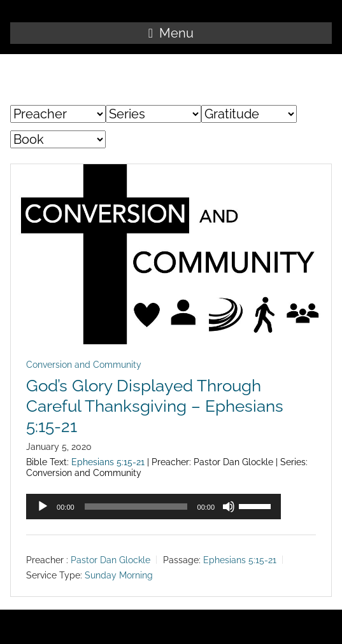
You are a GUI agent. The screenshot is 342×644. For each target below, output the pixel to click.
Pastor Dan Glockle (110, 560)
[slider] (136, 507)
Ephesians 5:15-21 (108, 462)
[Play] (43, 507)
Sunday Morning (119, 575)
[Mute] (229, 507)
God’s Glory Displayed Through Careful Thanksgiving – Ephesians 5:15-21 (155, 406)
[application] (153, 507)
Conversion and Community (84, 365)
